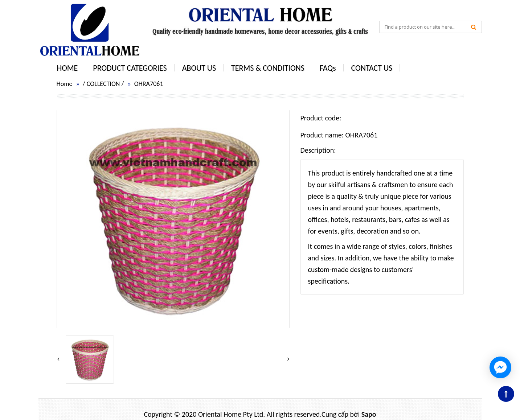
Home (65, 84)
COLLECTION (103, 84)
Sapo (369, 414)
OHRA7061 (149, 84)
